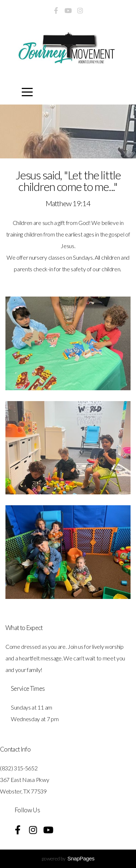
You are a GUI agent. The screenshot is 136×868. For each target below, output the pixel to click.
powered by (68, 858)
